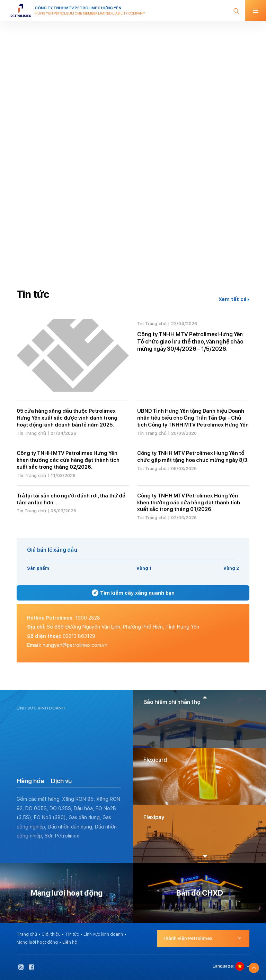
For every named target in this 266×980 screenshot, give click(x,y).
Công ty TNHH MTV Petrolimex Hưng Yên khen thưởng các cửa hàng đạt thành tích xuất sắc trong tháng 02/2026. (68, 460)
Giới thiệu (51, 934)
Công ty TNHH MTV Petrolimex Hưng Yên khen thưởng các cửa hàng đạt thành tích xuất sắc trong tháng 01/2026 (189, 503)
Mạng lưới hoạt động (37, 942)
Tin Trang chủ (152, 324)
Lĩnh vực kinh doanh (103, 934)
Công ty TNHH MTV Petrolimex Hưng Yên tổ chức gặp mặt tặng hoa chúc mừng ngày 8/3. (193, 457)
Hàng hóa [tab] (30, 781)
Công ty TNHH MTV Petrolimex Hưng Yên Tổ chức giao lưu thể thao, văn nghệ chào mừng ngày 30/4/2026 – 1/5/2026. (190, 342)
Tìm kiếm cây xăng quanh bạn (133, 593)
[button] (205, 697)
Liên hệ (70, 942)
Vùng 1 (144, 568)
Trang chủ (27, 934)
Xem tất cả (234, 299)
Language (223, 966)
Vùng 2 (231, 568)
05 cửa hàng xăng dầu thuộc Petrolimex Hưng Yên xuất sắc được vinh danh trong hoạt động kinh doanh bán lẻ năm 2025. (67, 418)
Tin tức (72, 934)
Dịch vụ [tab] (61, 781)
